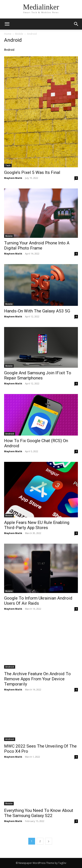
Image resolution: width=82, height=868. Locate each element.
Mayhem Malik (13, 178)
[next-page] (49, 841)
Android (10, 434)
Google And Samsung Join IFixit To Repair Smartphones (38, 375)
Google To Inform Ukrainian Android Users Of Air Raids (38, 601)
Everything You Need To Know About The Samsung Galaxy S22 (39, 813)
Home (8, 34)
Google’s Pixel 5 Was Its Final (32, 172)
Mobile (19, 34)
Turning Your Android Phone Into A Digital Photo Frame (37, 246)
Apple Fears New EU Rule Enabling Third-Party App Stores (37, 525)
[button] (76, 24)
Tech (8, 165)
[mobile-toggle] (7, 24)
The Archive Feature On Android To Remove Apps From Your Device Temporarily (37, 679)
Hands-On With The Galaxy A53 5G (37, 311)
